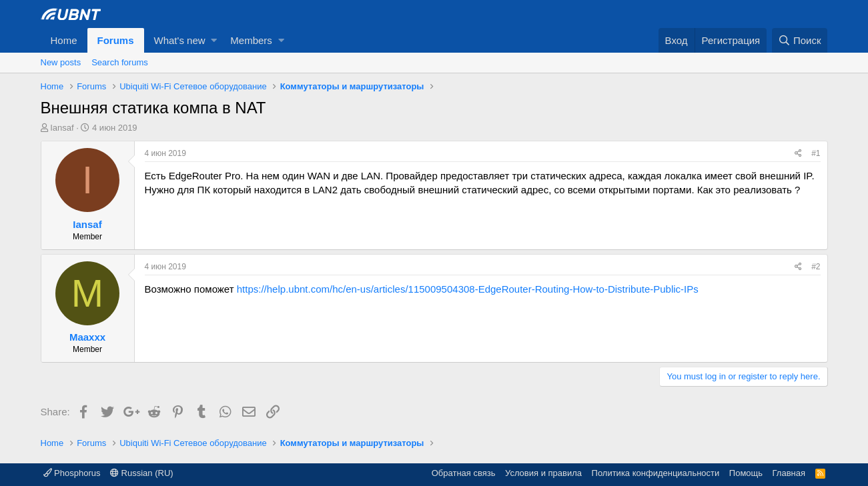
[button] (214, 40)
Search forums (120, 62)
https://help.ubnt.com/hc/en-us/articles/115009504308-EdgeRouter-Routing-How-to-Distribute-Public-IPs (468, 289)
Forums (116, 40)
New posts (61, 62)
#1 (816, 153)
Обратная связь (464, 473)
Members (251, 40)
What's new (180, 40)
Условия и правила (543, 473)
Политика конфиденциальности (656, 473)
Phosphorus (72, 473)
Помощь (746, 473)
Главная (789, 473)
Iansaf (62, 128)
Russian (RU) (142, 473)
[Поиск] (800, 40)
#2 (816, 267)
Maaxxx (87, 337)
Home (64, 40)
